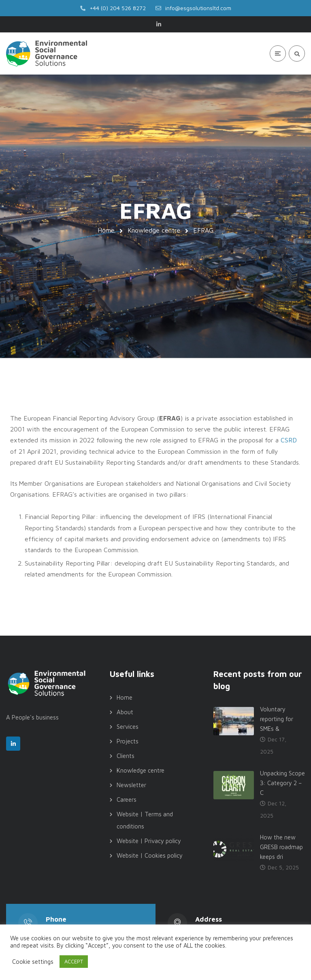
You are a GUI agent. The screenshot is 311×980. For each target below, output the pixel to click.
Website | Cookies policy (150, 855)
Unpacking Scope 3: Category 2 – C (282, 783)
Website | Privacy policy (149, 841)
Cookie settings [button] (33, 962)
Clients (126, 756)
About (125, 712)
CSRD (289, 440)
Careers (127, 800)
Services (128, 727)
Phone (56, 919)
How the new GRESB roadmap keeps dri (281, 847)
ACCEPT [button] (74, 961)
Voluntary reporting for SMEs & (277, 719)
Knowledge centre (154, 230)
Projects (128, 741)
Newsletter (131, 785)
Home (106, 230)
